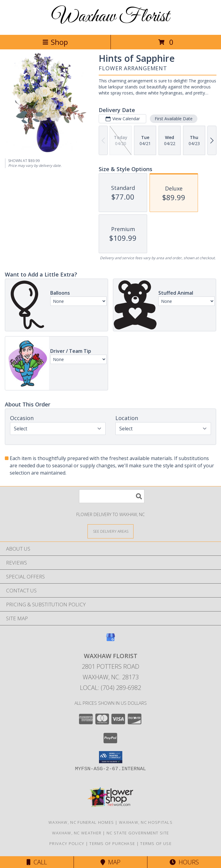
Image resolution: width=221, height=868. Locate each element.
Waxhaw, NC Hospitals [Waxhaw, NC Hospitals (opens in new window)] (146, 822)
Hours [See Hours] (184, 862)
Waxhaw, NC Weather (77, 833)
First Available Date (174, 119)
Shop (55, 42)
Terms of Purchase (112, 843)
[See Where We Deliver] (110, 531)
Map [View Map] (110, 862)
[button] (111, 757)
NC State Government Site (138, 833)
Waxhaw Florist (110, 17)
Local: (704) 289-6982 (110, 688)
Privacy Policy (67, 843)
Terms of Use (156, 843)
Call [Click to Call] (37, 862)
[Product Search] (112, 496)
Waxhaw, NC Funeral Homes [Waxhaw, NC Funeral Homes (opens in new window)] (81, 822)
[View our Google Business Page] (110, 640)
